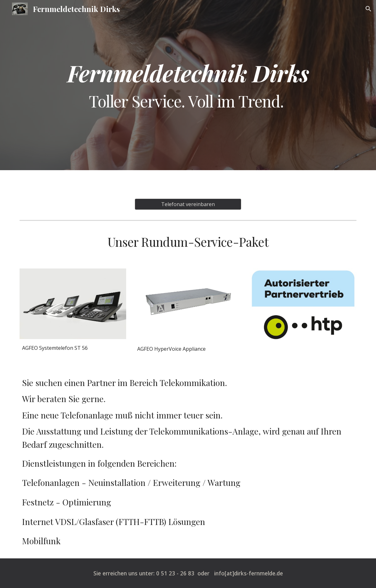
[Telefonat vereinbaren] (188, 204)
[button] (368, 9)
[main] (188, 85)
